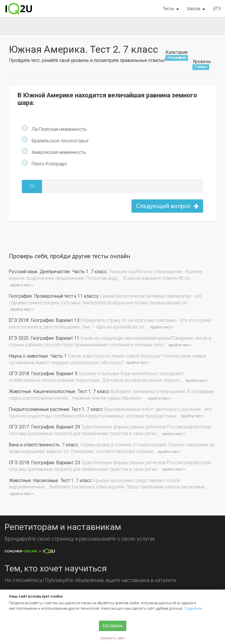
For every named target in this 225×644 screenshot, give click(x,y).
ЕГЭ (217, 9)
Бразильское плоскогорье (60, 141)
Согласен (113, 626)
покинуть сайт (113, 638)
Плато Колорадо (49, 164)
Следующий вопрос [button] (167, 206)
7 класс (201, 67)
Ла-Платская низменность (59, 129)
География (177, 58)
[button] (171, 9)
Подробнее (193, 608)
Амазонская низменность (58, 152)
